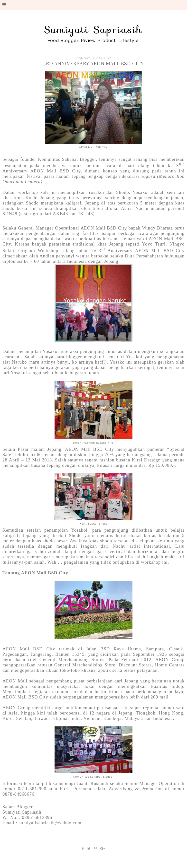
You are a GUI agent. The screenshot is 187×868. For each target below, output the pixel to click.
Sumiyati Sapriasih (93, 30)
